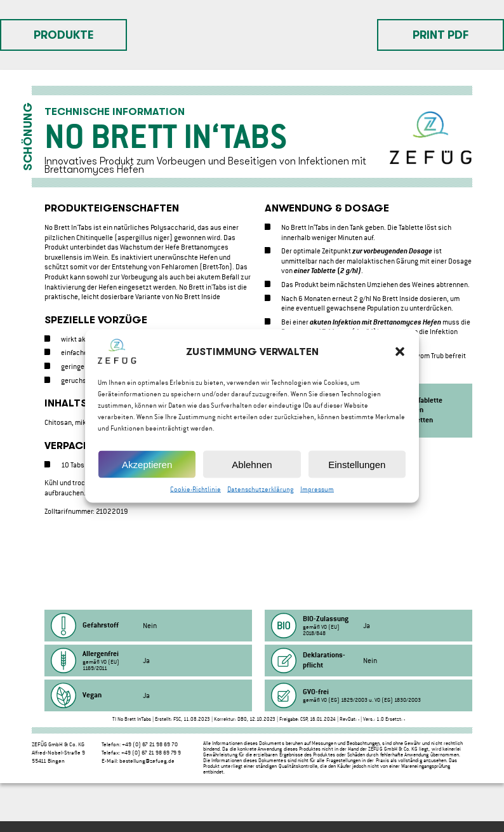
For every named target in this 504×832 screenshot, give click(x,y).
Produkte (64, 35)
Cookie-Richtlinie (196, 491)
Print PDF (441, 35)
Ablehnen (252, 466)
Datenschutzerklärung (261, 491)
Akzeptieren (147, 466)
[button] (400, 354)
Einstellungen (357, 466)
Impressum (317, 491)
